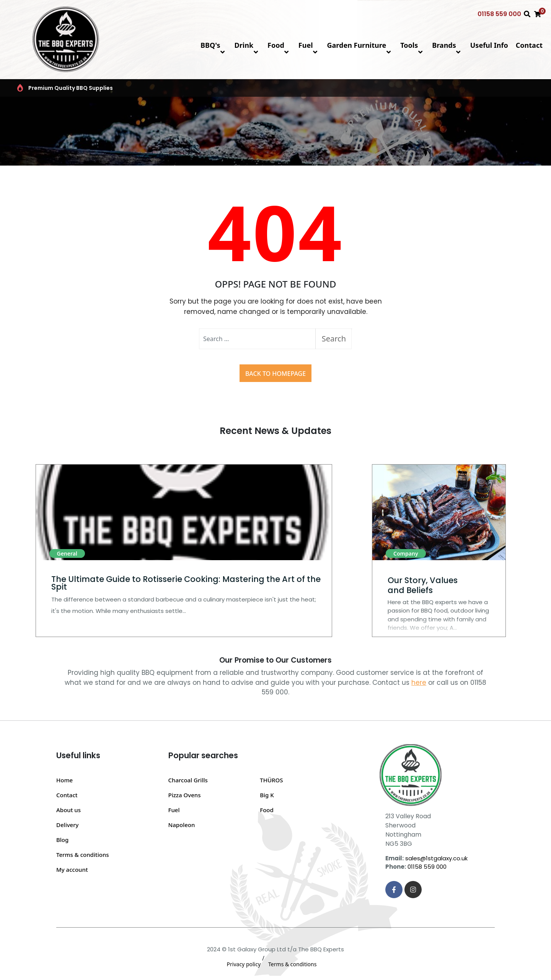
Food (279, 45)
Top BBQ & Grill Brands (234, 88)
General (67, 553)
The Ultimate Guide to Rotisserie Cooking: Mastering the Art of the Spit (186, 583)
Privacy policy (244, 964)
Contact (529, 45)
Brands (447, 45)
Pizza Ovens (185, 795)
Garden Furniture (360, 45)
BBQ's (214, 45)
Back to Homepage (275, 374)
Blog (62, 840)
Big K (267, 795)
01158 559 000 (499, 14)
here (419, 683)
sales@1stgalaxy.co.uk (436, 858)
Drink (247, 45)
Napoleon (182, 825)
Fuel (309, 45)
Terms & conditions (83, 855)
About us (68, 810)
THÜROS (271, 780)
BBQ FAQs (400, 88)
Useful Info (489, 45)
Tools (412, 45)
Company (406, 553)
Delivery (67, 825)
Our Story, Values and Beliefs (423, 585)
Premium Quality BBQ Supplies (60, 88)
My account (72, 869)
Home (64, 780)
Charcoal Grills (188, 780)
